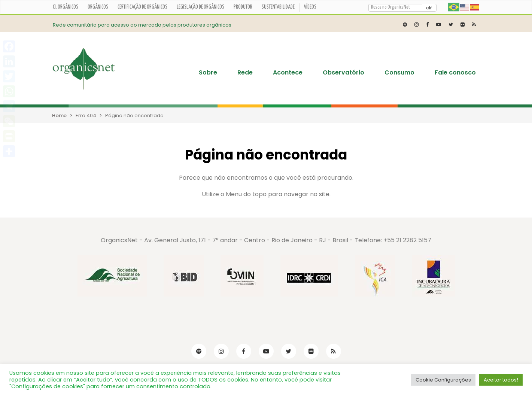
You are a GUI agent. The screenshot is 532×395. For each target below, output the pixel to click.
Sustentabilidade (278, 7)
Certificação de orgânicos (142, 7)
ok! (429, 8)
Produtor (243, 7)
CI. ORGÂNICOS (66, 7)
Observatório (343, 73)
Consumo (399, 73)
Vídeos (310, 7)
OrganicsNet (119, 240)
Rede (245, 73)
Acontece (288, 73)
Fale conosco (455, 73)
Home (59, 116)
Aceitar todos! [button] (501, 380)
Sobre (208, 73)
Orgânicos (98, 7)
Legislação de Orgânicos (200, 7)
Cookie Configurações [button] (443, 380)
